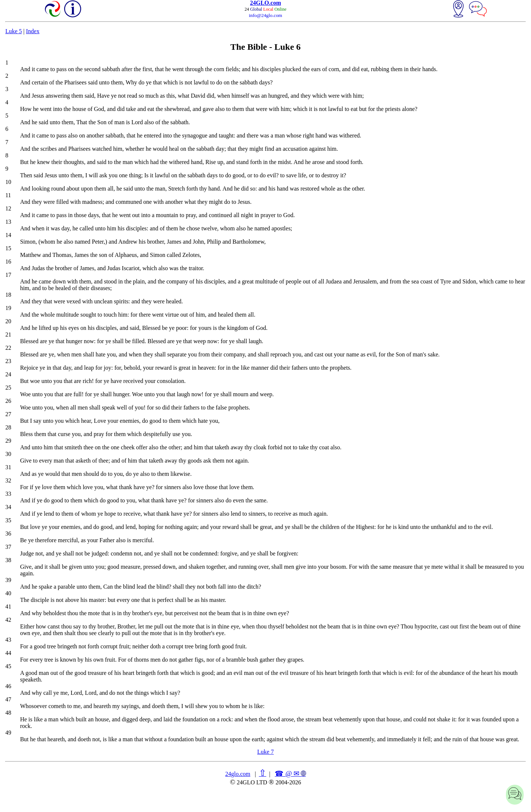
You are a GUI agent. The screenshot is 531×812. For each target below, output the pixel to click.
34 (8, 507)
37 (8, 547)
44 (8, 653)
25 (8, 388)
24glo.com (238, 774)
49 (8, 733)
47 (8, 699)
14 (8, 235)
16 (8, 262)
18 (8, 295)
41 (8, 607)
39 (8, 580)
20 (8, 321)
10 (8, 182)
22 (8, 348)
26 (8, 401)
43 (8, 640)
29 (8, 441)
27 (8, 414)
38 (8, 560)
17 (8, 275)
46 (8, 686)
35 (8, 520)
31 (8, 467)
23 (8, 361)
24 (8, 374)
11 (8, 195)
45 (8, 666)
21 (8, 334)
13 (8, 222)
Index (32, 31)
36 (8, 534)
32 (8, 480)
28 (8, 427)
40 (8, 593)
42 (8, 620)
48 (8, 713)
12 (8, 208)
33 (8, 494)
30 (8, 454)
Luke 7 (266, 752)
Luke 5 (13, 31)
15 (8, 248)
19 (8, 308)
